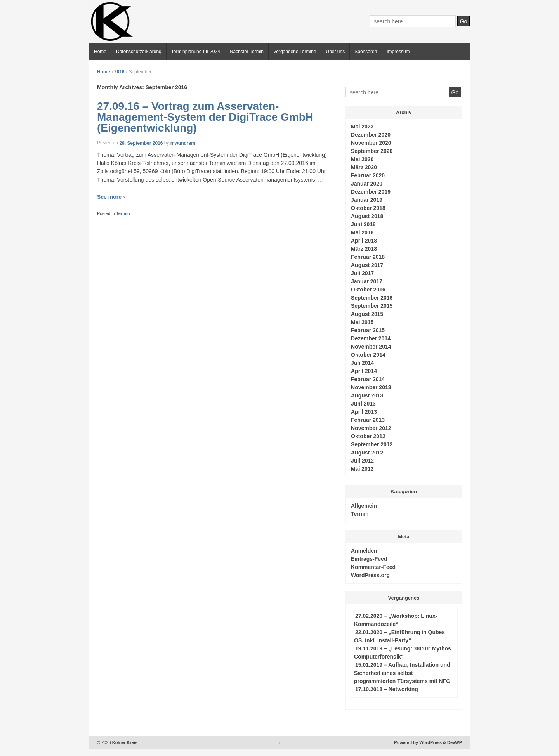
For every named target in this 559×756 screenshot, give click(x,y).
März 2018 (364, 249)
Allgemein (364, 506)
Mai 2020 (362, 159)
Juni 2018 (363, 224)
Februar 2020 (368, 175)
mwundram (183, 143)
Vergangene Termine (295, 52)
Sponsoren (366, 52)
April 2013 (364, 412)
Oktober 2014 (368, 355)
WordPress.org (370, 575)
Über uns (336, 52)
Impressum (398, 52)
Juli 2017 (362, 273)
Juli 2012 (362, 461)
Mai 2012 (362, 469)
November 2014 (371, 347)
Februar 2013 (368, 420)
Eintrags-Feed (369, 559)
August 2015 (367, 314)
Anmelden (364, 551)
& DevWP (452, 742)
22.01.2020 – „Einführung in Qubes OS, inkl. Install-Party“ (399, 636)
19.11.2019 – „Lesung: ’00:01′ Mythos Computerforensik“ (403, 653)
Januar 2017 (367, 281)
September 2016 (372, 298)
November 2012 (371, 428)
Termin (123, 213)
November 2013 (371, 387)
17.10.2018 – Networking (387, 689)
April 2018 (364, 241)
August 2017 (367, 265)
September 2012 (372, 444)
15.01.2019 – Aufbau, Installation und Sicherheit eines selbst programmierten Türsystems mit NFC (402, 673)
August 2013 (367, 395)
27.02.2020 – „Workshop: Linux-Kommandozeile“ (396, 620)
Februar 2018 (368, 257)
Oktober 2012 (368, 436)
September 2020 (372, 151)
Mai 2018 (362, 232)
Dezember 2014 (371, 338)
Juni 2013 (363, 404)
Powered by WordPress (418, 742)
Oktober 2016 (368, 290)
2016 (119, 72)
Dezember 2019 (371, 192)
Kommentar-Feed (373, 567)
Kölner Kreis (124, 742)
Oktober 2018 (368, 208)
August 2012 (367, 453)
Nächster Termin (247, 52)
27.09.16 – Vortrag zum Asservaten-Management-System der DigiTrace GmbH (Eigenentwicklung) (205, 117)
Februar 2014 (368, 379)
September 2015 (372, 306)
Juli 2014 (362, 363)
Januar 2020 (367, 184)
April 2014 (364, 371)
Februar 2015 (368, 330)
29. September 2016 (141, 143)
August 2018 (367, 216)
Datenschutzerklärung (139, 52)
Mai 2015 (362, 322)
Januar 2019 (367, 200)
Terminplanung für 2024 (196, 52)
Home (100, 52)
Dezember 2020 (371, 135)
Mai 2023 (362, 127)
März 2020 (364, 167)
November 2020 (371, 143)
